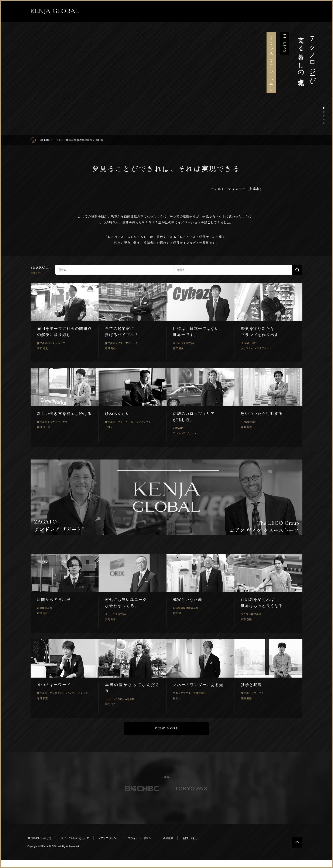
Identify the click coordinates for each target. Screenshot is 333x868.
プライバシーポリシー (141, 838)
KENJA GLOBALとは (39, 838)
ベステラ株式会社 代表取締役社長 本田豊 (80, 140)
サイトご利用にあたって (75, 838)
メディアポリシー (109, 838)
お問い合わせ (190, 838)
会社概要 (168, 838)
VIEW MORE (166, 729)
